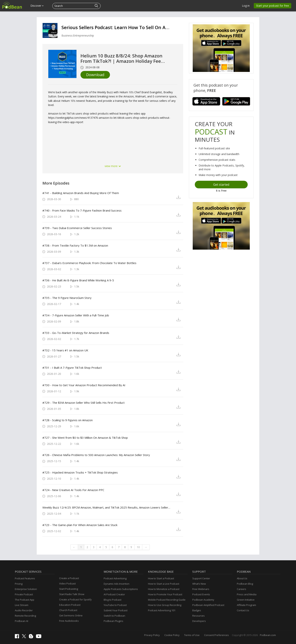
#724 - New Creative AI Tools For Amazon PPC (73, 490)
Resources (199, 616)
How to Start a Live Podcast (164, 584)
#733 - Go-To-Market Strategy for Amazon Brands (76, 333)
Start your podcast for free (273, 6)
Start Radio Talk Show (72, 594)
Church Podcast (68, 610)
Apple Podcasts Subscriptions (121, 589)
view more (113, 166)
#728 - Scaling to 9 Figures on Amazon (68, 420)
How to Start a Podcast (161, 578)
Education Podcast (70, 605)
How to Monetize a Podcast (164, 589)
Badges (197, 610)
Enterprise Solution (26, 589)
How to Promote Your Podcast (165, 594)
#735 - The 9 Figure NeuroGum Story (67, 298)
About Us (242, 578)
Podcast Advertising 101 (162, 610)
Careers (241, 589)
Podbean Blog (245, 584)
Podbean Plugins (113, 621)
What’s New (199, 584)
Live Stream (22, 605)
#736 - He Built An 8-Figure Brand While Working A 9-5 (78, 280)
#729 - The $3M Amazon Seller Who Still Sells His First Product (84, 403)
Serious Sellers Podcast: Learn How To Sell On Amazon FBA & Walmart (138, 27)
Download (95, 75)
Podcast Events (201, 594)
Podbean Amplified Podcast (208, 605)
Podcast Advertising (115, 578)
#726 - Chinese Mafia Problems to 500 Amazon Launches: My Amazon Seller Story (96, 455)
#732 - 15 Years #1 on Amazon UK (65, 350)
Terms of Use (192, 635)
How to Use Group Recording (165, 605)
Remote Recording (25, 616)
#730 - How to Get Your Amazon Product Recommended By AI (84, 385)
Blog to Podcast (113, 600)
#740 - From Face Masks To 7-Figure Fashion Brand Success (82, 210)
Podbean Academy (203, 600)
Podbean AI (21, 621)
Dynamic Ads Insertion (117, 584)
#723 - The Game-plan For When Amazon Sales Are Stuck (80, 525)
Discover (37, 6)
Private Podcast (24, 594)
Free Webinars (201, 589)
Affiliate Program (246, 605)
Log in (246, 6)
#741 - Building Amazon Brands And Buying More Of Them (81, 193)
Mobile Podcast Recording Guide (167, 600)
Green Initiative (246, 600)
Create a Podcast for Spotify (75, 599)
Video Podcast (67, 584)
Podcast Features (25, 578)
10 (138, 547)
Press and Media (247, 594)
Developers (199, 621)
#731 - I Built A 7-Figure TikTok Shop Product (72, 368)
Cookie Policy (172, 635)
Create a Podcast (69, 578)
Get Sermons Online (71, 615)
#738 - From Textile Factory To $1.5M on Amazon (75, 245)
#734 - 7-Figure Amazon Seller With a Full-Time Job (76, 315)
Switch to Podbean (114, 616)
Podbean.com (268, 635)
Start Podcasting (69, 589)
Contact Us (243, 610)
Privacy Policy (152, 635)
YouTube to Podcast (115, 605)
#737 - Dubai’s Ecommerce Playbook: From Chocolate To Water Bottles (89, 263)
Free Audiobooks (69, 621)
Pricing (19, 584)
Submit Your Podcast (116, 610)
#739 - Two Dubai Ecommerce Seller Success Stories (77, 228)
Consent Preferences (216, 635)
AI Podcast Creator (114, 594)
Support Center (201, 578)
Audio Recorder (24, 610)
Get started (221, 185)
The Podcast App (25, 600)
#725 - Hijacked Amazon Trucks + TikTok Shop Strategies (80, 472)
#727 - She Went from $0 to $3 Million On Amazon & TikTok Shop (85, 438)
